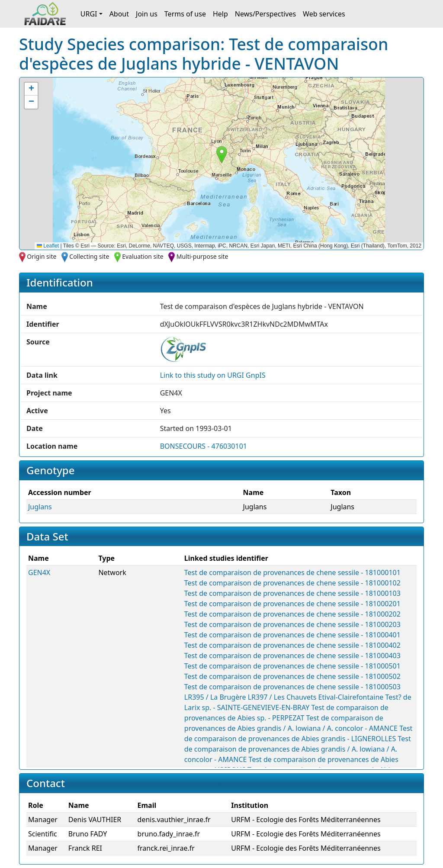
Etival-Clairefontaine (351, 697)
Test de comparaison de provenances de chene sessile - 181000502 (292, 676)
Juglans (40, 507)
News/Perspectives (265, 14)
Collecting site (89, 256)
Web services (324, 14)
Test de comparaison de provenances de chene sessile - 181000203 (292, 624)
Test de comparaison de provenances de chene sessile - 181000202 (292, 614)
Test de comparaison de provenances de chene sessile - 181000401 (292, 635)
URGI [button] (89, 14)
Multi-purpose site (202, 256)
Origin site (42, 256)
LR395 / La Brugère (215, 697)
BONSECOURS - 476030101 (204, 446)
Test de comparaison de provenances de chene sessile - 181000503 (292, 687)
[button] (222, 155)
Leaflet (48, 246)
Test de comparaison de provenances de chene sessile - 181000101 (292, 572)
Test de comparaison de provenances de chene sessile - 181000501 (292, 666)
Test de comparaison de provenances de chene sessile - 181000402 (292, 645)
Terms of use (185, 14)
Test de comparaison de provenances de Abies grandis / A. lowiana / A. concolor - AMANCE (298, 749)
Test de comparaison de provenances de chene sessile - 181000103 (292, 593)
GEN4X (39, 572)
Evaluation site (143, 256)
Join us (147, 14)
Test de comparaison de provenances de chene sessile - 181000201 (292, 604)
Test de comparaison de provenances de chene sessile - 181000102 (292, 583)
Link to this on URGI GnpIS (213, 375)
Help (220, 14)
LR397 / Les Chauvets (282, 697)
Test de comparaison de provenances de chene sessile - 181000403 (292, 656)
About (119, 14)
